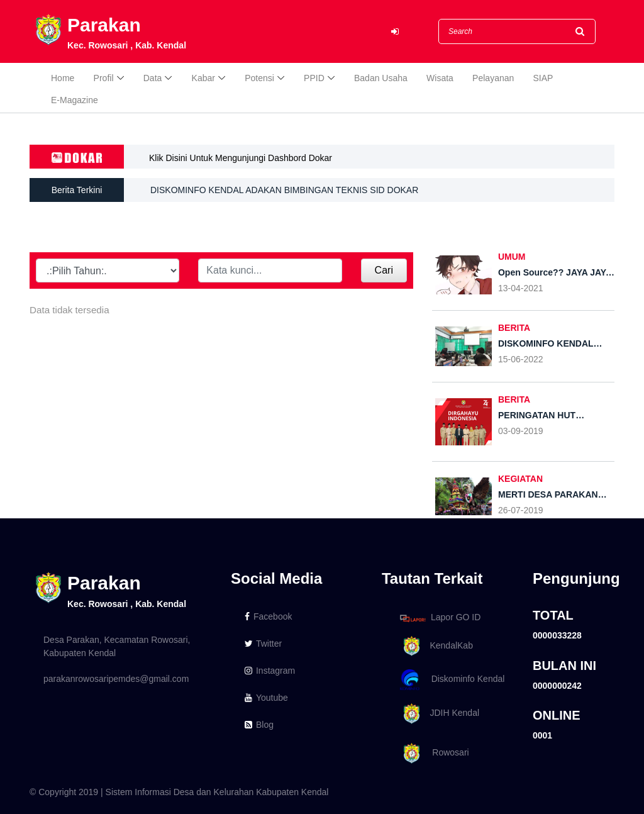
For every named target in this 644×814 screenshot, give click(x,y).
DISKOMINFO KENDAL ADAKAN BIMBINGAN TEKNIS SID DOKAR (284, 191)
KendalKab (434, 646)
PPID (314, 78)
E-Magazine (75, 100)
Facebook (268, 616)
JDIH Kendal (437, 714)
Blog (259, 725)
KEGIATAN (520, 479)
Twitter (263, 644)
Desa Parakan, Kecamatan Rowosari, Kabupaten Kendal (117, 646)
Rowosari (432, 753)
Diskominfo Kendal (452, 680)
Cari (384, 270)
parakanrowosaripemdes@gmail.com (116, 679)
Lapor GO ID (440, 618)
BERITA (514, 328)
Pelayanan (493, 78)
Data (153, 78)
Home (63, 78)
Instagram (270, 671)
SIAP (543, 78)
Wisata (440, 78)
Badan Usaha (381, 78)
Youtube (266, 698)
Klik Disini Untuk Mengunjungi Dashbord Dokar (241, 158)
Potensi (259, 78)
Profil (104, 78)
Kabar (203, 78)
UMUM (512, 257)
